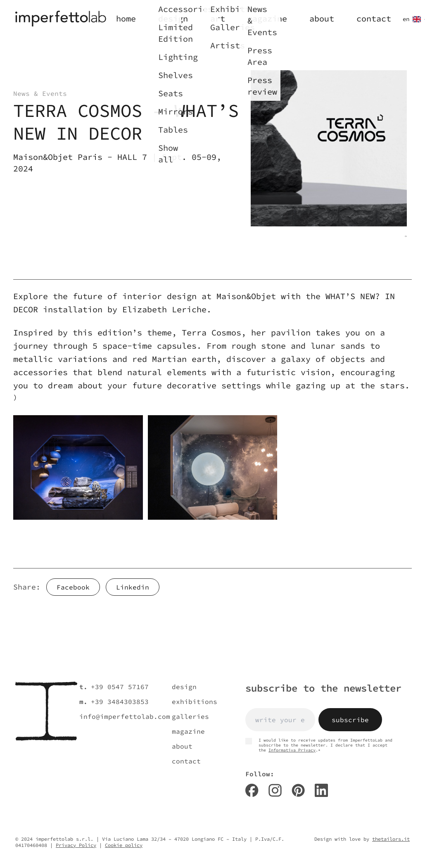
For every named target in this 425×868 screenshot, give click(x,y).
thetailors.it (391, 839)
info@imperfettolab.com (125, 716)
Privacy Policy (76, 845)
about (182, 746)
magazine (188, 731)
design (184, 687)
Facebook (73, 587)
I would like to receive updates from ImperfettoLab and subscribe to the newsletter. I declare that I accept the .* (319, 745)
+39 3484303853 (120, 702)
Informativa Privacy (292, 750)
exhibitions (195, 702)
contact (186, 761)
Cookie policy (124, 845)
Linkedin (133, 587)
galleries (190, 716)
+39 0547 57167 (120, 687)
